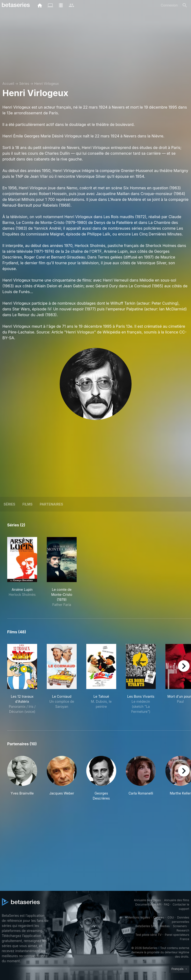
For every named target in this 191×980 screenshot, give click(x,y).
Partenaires (51, 504)
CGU (171, 917)
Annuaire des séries (147, 900)
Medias (165, 926)
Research (183, 930)
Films (27, 504)
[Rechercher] (185, 5)
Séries (24, 83)
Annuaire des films (177, 900)
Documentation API (148, 904)
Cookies (159, 917)
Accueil (8, 83)
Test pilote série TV (148, 935)
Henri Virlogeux (47, 83)
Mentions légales (139, 917)
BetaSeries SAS (146, 926)
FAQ (167, 904)
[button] (22, 778)
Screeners (180, 926)
